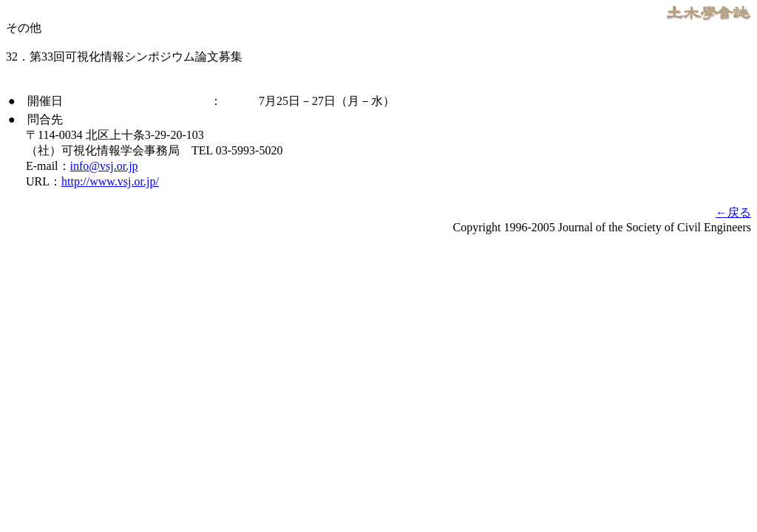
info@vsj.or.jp (104, 166)
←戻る (733, 212)
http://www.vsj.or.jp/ (110, 181)
